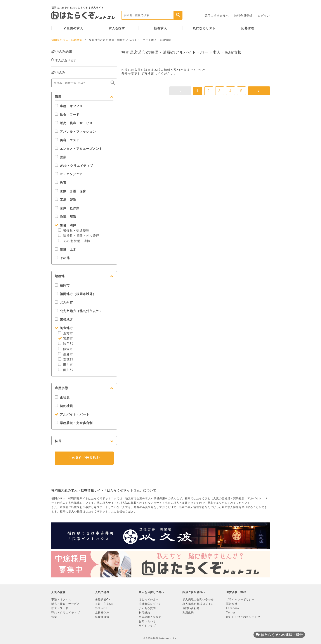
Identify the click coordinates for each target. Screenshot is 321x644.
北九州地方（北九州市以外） (79, 311)
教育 (61, 183)
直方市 (66, 333)
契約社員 (64, 406)
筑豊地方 (64, 328)
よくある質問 (147, 608)
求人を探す (117, 28)
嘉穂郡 (66, 359)
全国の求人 (73, 28)
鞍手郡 (66, 344)
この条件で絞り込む (84, 458)
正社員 (62, 397)
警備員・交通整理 (74, 230)
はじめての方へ (149, 599)
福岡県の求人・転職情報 (67, 40)
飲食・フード (67, 115)
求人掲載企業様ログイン (198, 604)
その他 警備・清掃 (74, 241)
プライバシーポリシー (240, 599)
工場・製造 (66, 200)
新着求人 (160, 28)
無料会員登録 (243, 16)
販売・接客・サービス (74, 123)
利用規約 (144, 613)
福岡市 (62, 285)
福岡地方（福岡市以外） (75, 294)
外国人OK (101, 608)
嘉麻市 (66, 354)
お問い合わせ (147, 621)
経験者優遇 (102, 617)
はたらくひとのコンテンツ (243, 617)
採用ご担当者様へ (217, 16)
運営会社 (232, 604)
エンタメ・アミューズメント (79, 149)
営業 (61, 157)
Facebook (233, 608)
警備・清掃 (66, 225)
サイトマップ (147, 626)
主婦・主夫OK (104, 604)
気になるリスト (204, 28)
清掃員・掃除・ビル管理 (79, 236)
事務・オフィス (69, 106)
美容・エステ (67, 140)
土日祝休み (102, 613)
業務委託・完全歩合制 (74, 423)
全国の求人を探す (150, 617)
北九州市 (64, 302)
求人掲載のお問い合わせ (198, 599)
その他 (62, 258)
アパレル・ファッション (75, 132)
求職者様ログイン (150, 604)
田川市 (66, 365)
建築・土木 (66, 249)
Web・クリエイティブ (74, 166)
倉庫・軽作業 (67, 208)
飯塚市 (66, 349)
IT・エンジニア (69, 174)
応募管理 (248, 28)
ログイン (264, 16)
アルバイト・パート (72, 414)
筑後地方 (64, 319)
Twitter (231, 613)
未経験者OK (103, 599)
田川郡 (66, 370)
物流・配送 (66, 217)
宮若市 (66, 338)
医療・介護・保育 (70, 191)
